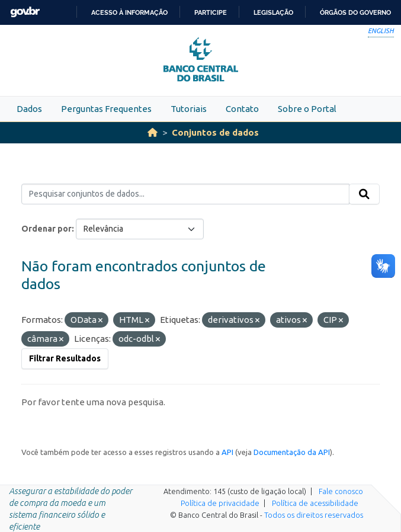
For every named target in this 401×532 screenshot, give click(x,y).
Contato (242, 109)
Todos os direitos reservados (314, 515)
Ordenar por (46, 229)
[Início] (153, 132)
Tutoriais (189, 109)
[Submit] (364, 194)
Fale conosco (341, 491)
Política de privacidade (220, 503)
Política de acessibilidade (315, 503)
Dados (29, 109)
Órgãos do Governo (355, 12)
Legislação (273, 12)
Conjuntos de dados (215, 132)
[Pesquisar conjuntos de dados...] (185, 194)
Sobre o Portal (307, 109)
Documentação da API (292, 452)
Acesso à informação (129, 12)
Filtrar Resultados (65, 358)
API (227, 452)
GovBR (25, 12)
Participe (211, 12)
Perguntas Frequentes (106, 109)
